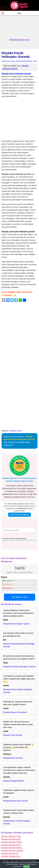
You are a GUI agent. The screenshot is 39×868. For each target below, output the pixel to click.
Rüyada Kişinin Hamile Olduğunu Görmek (17, 822)
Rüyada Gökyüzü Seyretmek (15, 712)
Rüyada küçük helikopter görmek (16, 74)
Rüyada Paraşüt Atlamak (14, 781)
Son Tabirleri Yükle (19, 597)
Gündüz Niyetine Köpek (12, 842)
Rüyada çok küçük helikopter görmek (18, 232)
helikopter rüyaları (16, 431)
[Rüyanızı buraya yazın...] (19, 530)
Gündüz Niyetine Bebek (11, 848)
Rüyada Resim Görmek (13, 758)
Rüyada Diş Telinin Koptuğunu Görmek (19, 667)
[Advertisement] (19, 27)
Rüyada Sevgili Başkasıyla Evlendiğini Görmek (19, 645)
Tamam (26, 867)
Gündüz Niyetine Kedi (11, 839)
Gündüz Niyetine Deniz (11, 845)
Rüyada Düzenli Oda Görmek (15, 801)
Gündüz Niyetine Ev (10, 853)
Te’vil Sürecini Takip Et (19, 515)
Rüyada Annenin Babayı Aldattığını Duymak (18, 691)
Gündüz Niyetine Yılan (11, 836)
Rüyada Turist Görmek (13, 735)
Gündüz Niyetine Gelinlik (12, 851)
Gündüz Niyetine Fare (11, 856)
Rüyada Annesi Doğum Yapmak (16, 624)
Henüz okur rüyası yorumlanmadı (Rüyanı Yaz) (19, 61)
